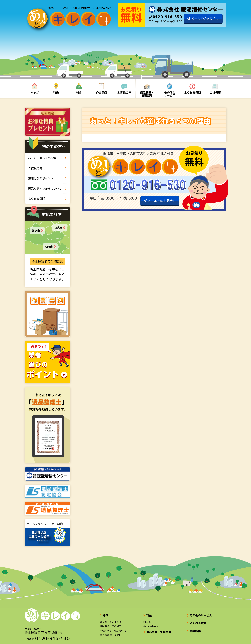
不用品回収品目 (152, 626)
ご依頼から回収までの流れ (114, 630)
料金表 (147, 622)
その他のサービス (199, 615)
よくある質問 (197, 623)
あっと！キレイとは (111, 622)
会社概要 (194, 631)
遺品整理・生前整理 (157, 632)
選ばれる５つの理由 (111, 626)
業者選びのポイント (111, 635)
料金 (148, 615)
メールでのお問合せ (205, 19)
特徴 (104, 615)
